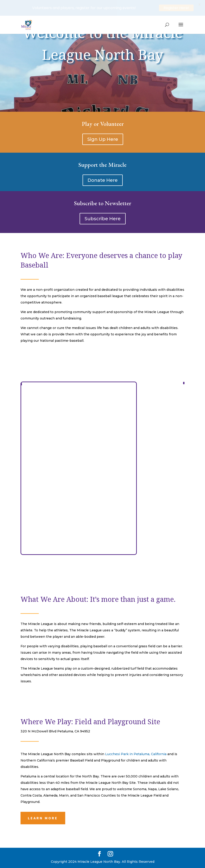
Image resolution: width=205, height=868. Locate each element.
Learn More (43, 818)
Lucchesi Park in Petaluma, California (136, 754)
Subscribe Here (103, 219)
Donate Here (103, 180)
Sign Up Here (103, 139)
